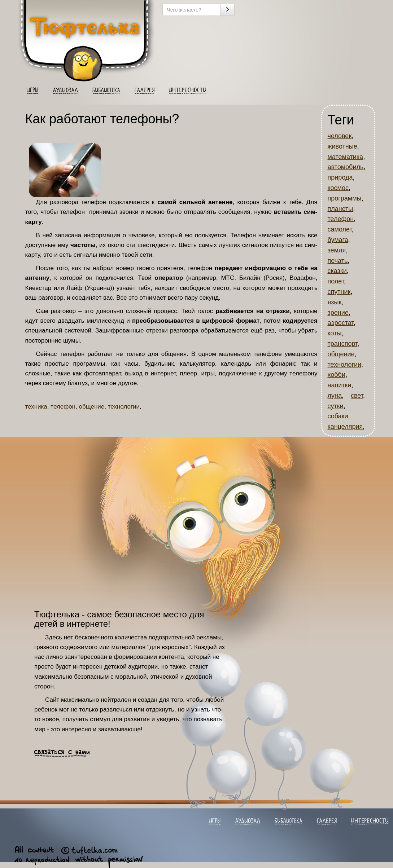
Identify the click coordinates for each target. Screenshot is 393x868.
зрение (338, 313)
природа (340, 177)
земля (337, 250)
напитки (340, 385)
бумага (338, 240)
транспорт (343, 344)
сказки (337, 271)
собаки (338, 416)
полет (336, 281)
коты (335, 333)
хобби (337, 375)
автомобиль (346, 167)
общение (91, 407)
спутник (339, 292)
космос (338, 188)
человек (340, 136)
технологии (124, 407)
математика (346, 157)
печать (338, 261)
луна (335, 396)
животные (342, 146)
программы (345, 198)
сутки (336, 406)
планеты (340, 209)
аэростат (341, 323)
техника (36, 407)
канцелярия (345, 427)
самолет (340, 229)
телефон (63, 407)
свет (357, 396)
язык (335, 302)
